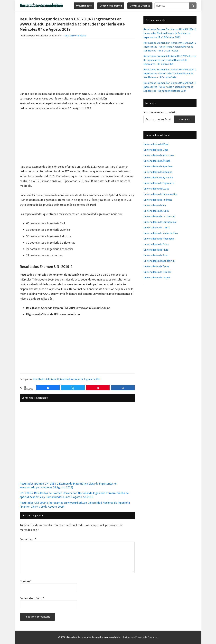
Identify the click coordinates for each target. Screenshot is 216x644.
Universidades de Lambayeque (160, 222)
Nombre (26, 581)
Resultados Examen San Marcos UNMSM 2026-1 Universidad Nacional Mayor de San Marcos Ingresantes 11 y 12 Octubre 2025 (170, 33)
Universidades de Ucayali (157, 277)
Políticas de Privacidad (134, 637)
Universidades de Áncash (157, 161)
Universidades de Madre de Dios (161, 233)
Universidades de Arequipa (158, 172)
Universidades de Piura (156, 250)
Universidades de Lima (156, 150)
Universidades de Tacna (156, 266)
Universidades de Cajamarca (159, 183)
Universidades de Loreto (157, 227)
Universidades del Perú (156, 144)
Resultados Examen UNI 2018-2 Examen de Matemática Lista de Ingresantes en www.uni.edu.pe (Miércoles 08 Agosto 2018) (68, 485)
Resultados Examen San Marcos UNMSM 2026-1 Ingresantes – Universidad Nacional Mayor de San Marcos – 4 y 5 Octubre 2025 (170, 47)
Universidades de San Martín (159, 261)
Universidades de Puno (156, 255)
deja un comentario (76, 35)
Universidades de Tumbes (157, 272)
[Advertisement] (77, 66)
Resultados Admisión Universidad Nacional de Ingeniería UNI (67, 379)
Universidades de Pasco (156, 244)
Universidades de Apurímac (158, 166)
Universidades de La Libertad (159, 216)
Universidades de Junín (156, 211)
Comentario (28, 539)
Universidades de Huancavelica (160, 194)
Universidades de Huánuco (158, 200)
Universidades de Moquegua (159, 239)
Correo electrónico (32, 598)
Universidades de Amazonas (159, 155)
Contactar (153, 637)
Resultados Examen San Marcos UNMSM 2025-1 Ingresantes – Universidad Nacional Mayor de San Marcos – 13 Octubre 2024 (170, 73)
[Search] (193, 6)
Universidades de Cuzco (156, 189)
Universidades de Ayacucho (158, 177)
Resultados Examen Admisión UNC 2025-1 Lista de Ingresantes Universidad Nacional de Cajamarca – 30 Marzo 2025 (170, 60)
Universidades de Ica (155, 205)
